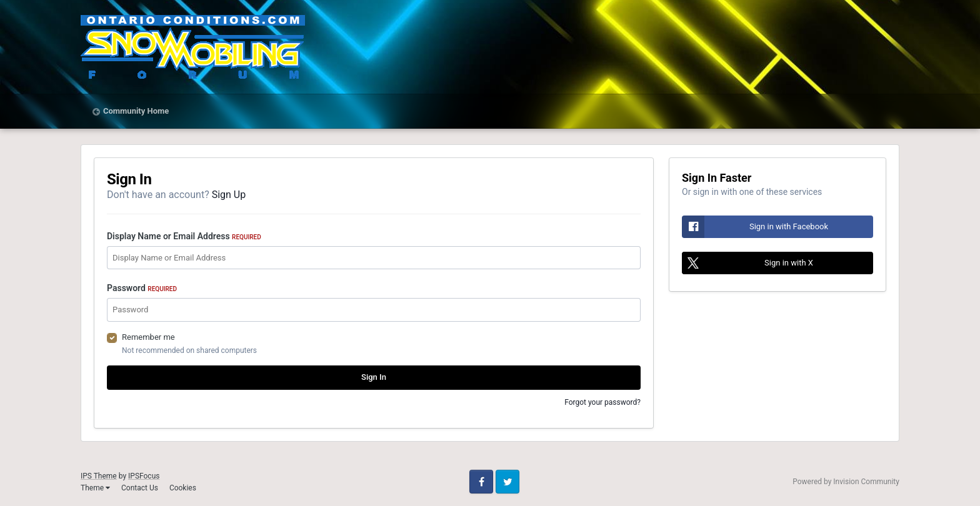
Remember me (148, 337)
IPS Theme (99, 476)
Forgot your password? (602, 402)
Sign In (374, 377)
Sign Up (229, 195)
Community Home (136, 111)
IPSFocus (144, 476)
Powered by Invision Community (846, 482)
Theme (95, 488)
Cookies (183, 488)
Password (142, 288)
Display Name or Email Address (184, 236)
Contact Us (140, 488)
